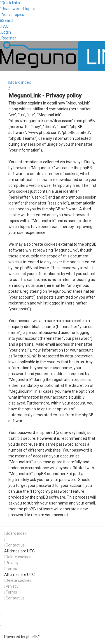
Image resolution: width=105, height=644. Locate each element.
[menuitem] (18, 9)
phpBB (32, 637)
